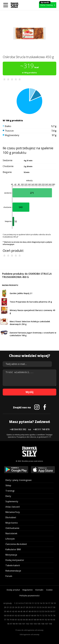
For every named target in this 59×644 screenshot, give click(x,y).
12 (35, 603)
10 (30, 603)
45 (21, 611)
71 (40, 615)
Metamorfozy (13, 512)
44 (19, 611)
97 (11, 624)
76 (54, 615)
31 (35, 607)
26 (21, 607)
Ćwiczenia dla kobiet (16, 544)
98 (14, 624)
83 (21, 620)
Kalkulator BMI (13, 549)
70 (38, 615)
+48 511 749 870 (41, 429)
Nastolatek (11, 533)
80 (13, 620)
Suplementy (12, 501)
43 (16, 611)
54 (46, 611)
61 (13, 615)
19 (55, 603)
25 (19, 607)
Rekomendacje (13, 571)
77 (5, 620)
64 (21, 615)
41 (10, 611)
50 (35, 611)
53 (43, 611)
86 (30, 620)
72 (43, 615)
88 (35, 620)
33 (40, 607)
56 (51, 611)
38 (54, 607)
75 (51, 615)
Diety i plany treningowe (19, 480)
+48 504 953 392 (18, 429)
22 (10, 607)
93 (49, 620)
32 (38, 607)
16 (46, 603)
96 (8, 624)
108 (50, 624)
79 (10, 620)
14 (41, 603)
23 (13, 607)
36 (49, 607)
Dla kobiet (11, 517)
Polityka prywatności (29, 596)
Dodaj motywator (15, 560)
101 (24, 624)
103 (31, 624)
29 (30, 607)
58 (5, 615)
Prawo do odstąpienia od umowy (29, 630)
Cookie (49, 590)
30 (32, 607)
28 (27, 607)
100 (20, 624)
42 (13, 611)
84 (24, 620)
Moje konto (12, 523)
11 (33, 603)
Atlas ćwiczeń (13, 507)
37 (51, 607)
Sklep (8, 485)
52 (40, 611)
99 (16, 624)
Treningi (10, 491)
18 (52, 603)
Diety (8, 496)
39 (5, 611)
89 (38, 620)
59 (8, 615)
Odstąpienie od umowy (29, 634)
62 (16, 615)
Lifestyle (10, 539)
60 (10, 615)
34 (43, 607)
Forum (9, 576)
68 (32, 615)
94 (51, 620)
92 (46, 620)
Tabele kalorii (13, 565)
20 (5, 607)
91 (43, 620)
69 (35, 615)
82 (19, 620)
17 (49, 603)
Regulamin (28, 590)
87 (32, 620)
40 (8, 611)
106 (43, 624)
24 (16, 607)
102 (27, 624)
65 (24, 615)
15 (44, 603)
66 (27, 615)
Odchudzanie (12, 528)
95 (54, 620)
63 (19, 615)
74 (49, 615)
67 (30, 615)
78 (8, 620)
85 (27, 620)
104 (35, 624)
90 (40, 620)
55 (49, 611)
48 (30, 611)
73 (46, 615)
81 (16, 620)
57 (54, 611)
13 (38, 603)
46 (24, 611)
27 (24, 607)
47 (27, 611)
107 (46, 624)
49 (32, 611)
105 (39, 624)
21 (8, 607)
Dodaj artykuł (13, 590)
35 (46, 607)
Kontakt (39, 590)
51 (38, 611)
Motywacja (11, 555)
